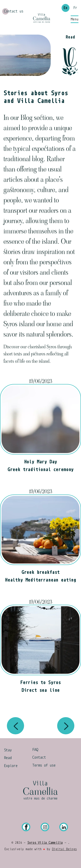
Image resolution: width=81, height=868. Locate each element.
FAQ (35, 750)
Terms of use (44, 765)
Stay (8, 750)
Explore (11, 766)
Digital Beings (64, 849)
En (65, 8)
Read (8, 758)
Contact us (14, 11)
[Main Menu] (75, 19)
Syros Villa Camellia (45, 843)
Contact (39, 757)
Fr (75, 8)
